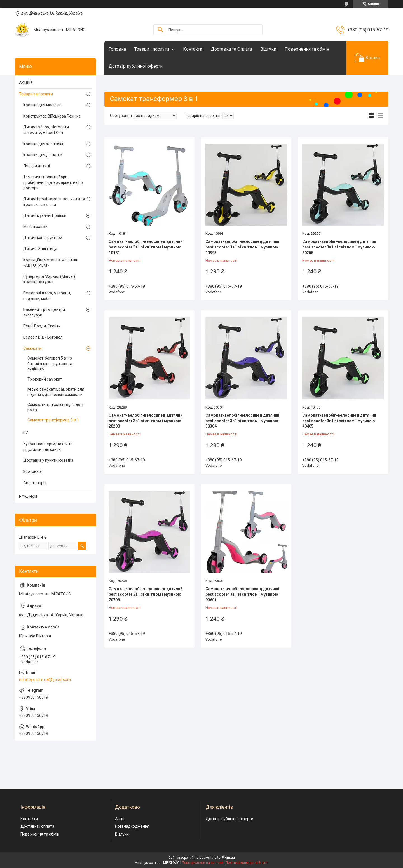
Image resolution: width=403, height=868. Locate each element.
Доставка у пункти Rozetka (48, 460)
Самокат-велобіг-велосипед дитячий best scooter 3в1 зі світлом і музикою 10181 (146, 247)
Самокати (32, 348)
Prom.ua (228, 858)
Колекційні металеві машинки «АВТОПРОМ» (51, 263)
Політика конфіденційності (247, 863)
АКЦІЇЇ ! (25, 83)
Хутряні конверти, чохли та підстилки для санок (48, 447)
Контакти (193, 49)
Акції (120, 819)
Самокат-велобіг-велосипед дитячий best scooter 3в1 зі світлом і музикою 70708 (146, 594)
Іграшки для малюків (42, 105)
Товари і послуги (152, 49)
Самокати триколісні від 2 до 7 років (55, 407)
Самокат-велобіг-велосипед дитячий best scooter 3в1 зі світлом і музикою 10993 (242, 247)
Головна (117, 49)
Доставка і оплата (37, 826)
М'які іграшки (35, 227)
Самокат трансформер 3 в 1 (53, 420)
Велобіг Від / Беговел (43, 337)
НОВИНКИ (28, 497)
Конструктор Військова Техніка (52, 116)
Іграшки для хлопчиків (44, 144)
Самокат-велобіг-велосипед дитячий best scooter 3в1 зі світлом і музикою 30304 (242, 421)
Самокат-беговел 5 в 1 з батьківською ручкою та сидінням (50, 364)
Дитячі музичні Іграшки (45, 215)
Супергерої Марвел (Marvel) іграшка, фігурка (49, 279)
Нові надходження (132, 826)
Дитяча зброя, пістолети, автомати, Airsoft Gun (46, 130)
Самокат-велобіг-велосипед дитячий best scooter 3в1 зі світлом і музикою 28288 (146, 421)
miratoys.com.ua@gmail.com (45, 679)
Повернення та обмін (307, 49)
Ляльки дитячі (37, 166)
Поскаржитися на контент (202, 863)
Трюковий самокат (45, 379)
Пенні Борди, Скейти (42, 326)
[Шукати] (160, 30)
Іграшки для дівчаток (43, 155)
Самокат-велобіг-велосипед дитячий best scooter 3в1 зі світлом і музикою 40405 (339, 421)
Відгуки (268, 49)
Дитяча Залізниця (40, 249)
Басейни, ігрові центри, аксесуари (44, 312)
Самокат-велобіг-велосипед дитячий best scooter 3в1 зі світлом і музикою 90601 (242, 594)
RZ (26, 433)
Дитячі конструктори (43, 238)
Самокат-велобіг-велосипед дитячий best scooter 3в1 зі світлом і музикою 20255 (339, 247)
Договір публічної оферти (136, 66)
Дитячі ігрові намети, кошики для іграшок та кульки (54, 202)
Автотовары (35, 483)
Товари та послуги (36, 94)
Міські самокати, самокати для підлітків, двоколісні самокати (56, 392)
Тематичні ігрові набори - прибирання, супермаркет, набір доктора (53, 182)
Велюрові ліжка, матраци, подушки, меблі (47, 296)
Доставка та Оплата (231, 49)
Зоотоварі (32, 471)
